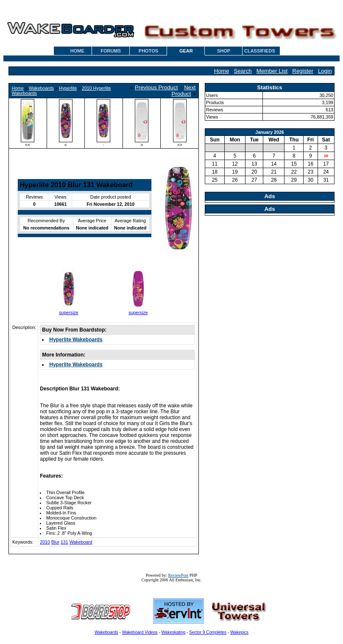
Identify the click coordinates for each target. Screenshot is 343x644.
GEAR (186, 51)
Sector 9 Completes (208, 632)
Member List (272, 71)
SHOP (224, 51)
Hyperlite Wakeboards (76, 340)
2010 (45, 542)
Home (222, 71)
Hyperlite (68, 88)
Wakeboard (81, 542)
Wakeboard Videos (140, 632)
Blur (55, 542)
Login (325, 71)
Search (243, 71)
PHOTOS (148, 51)
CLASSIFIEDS (260, 51)
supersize (69, 312)
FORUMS (111, 51)
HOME (77, 51)
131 (64, 542)
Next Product (184, 91)
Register (303, 71)
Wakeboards (41, 88)
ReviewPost (178, 575)
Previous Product (156, 87)
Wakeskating (174, 632)
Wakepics (239, 632)
